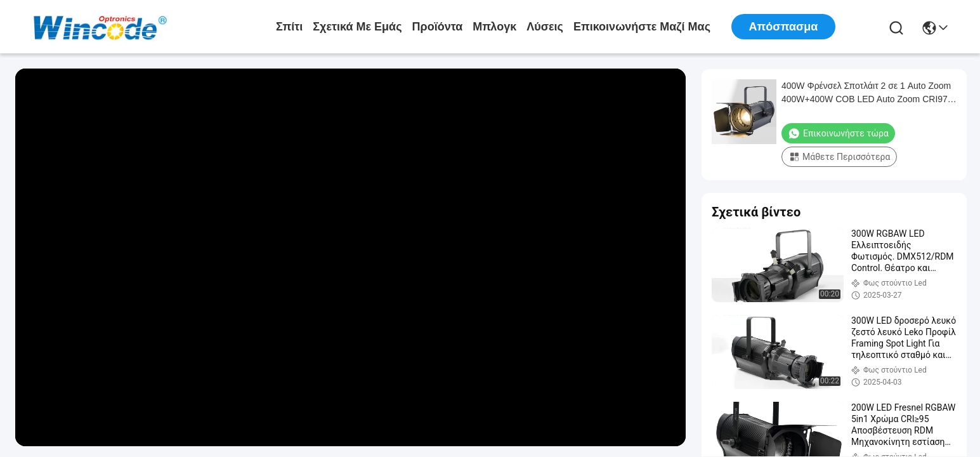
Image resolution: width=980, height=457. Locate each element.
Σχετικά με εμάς (357, 27)
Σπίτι (289, 27)
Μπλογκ (494, 27)
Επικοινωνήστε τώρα (838, 133)
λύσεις (545, 27)
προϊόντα (438, 27)
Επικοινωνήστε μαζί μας (642, 27)
